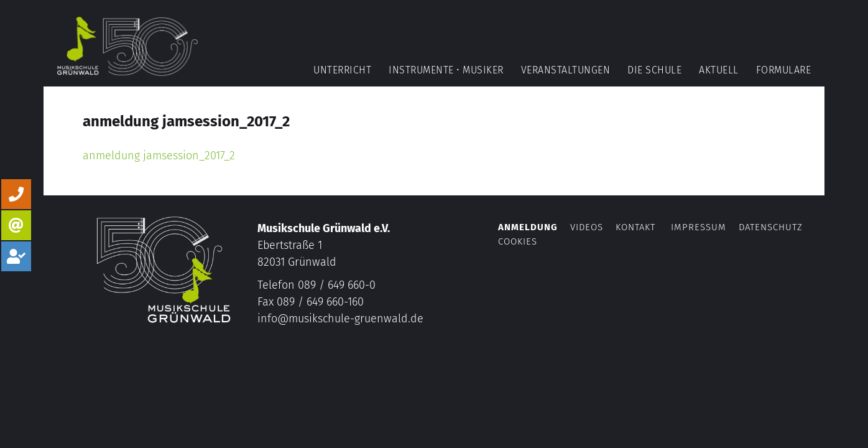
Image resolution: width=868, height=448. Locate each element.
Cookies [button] (518, 241)
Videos (588, 227)
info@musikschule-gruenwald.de (340, 319)
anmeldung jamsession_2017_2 (159, 156)
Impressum (699, 227)
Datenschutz (771, 227)
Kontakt (635, 227)
